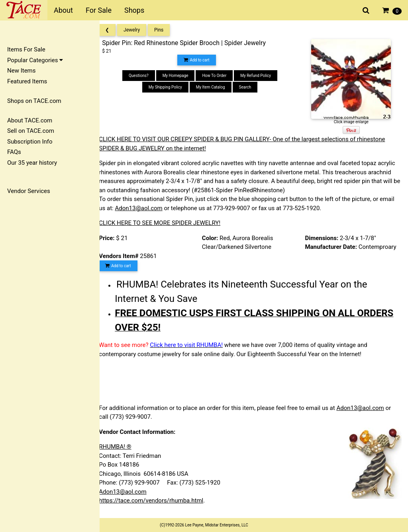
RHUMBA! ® (122, 447)
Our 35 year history (32, 163)
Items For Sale (26, 49)
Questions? (143, 76)
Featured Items (27, 81)
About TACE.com (30, 120)
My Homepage (180, 76)
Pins (166, 30)
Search (250, 87)
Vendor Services (29, 191)
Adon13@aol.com (146, 208)
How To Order (219, 76)
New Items (21, 71)
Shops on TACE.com (34, 101)
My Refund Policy (260, 76)
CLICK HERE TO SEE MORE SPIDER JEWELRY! (167, 223)
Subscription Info (30, 142)
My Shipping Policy (170, 87)
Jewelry (139, 30)
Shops (134, 10)
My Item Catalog (215, 87)
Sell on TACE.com (31, 131)
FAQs (14, 152)
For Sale (99, 10)
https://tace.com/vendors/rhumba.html (158, 500)
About (63, 10)
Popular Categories (35, 60)
